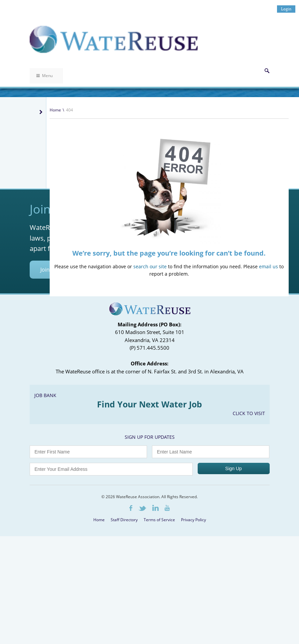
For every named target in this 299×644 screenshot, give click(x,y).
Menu (44, 76)
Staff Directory (124, 627)
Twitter (142, 616)
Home (55, 110)
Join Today (53, 377)
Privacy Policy (193, 627)
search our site (150, 266)
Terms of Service (159, 627)
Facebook (131, 616)
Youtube (167, 616)
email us (268, 266)
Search (267, 71)
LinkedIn (155, 616)
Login (286, 9)
